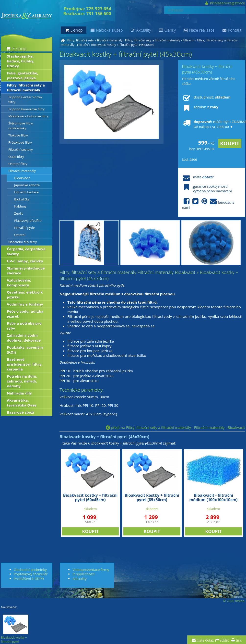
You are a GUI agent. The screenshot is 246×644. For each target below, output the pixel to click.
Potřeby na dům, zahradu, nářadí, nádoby (22, 381)
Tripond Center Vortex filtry (25, 99)
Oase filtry (16, 157)
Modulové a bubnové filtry (29, 116)
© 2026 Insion (234, 601)
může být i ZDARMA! (211, 124)
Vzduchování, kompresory (19, 283)
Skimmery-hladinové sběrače (26, 271)
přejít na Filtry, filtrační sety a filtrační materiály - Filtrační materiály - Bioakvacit (175, 427)
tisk (238, 640)
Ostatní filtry (18, 164)
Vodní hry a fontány (25, 304)
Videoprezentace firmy (91, 570)
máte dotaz (205, 640)
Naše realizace (199, 30)
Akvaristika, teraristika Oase (22, 403)
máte (198, 177)
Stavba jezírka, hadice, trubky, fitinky (21, 61)
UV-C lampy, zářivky (25, 261)
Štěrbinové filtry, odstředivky (21, 126)
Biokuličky (22, 199)
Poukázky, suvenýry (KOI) (25, 350)
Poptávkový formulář (31, 574)
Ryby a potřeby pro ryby (24, 326)
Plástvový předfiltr (28, 221)
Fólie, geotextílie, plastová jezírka (23, 75)
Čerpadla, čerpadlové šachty (26, 251)
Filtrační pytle (24, 228)
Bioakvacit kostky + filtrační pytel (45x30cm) (123, 45)
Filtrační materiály (22, 171)
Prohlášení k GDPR (29, 579)
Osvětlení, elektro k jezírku (25, 295)
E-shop (16, 48)
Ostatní (20, 235)
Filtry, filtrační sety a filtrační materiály (95, 40)
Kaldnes (20, 206)
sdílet (224, 640)
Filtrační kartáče (26, 192)
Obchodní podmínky (30, 570)
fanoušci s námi (208, 204)
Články (167, 30)
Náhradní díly (19, 393)
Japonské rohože (27, 185)
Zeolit (18, 213)
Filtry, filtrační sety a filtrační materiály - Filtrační (160, 40)
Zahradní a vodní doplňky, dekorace (24, 338)
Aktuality (141, 30)
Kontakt (232, 30)
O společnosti (83, 574)
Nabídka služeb (106, 30)
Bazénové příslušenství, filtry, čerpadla (25, 364)
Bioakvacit (22, 178)
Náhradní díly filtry (23, 242)
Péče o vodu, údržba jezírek (25, 314)
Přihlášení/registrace (225, 3)
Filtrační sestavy (21, 149)
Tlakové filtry (18, 135)
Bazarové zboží (20, 412)
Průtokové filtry (20, 142)
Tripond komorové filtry (27, 109)
